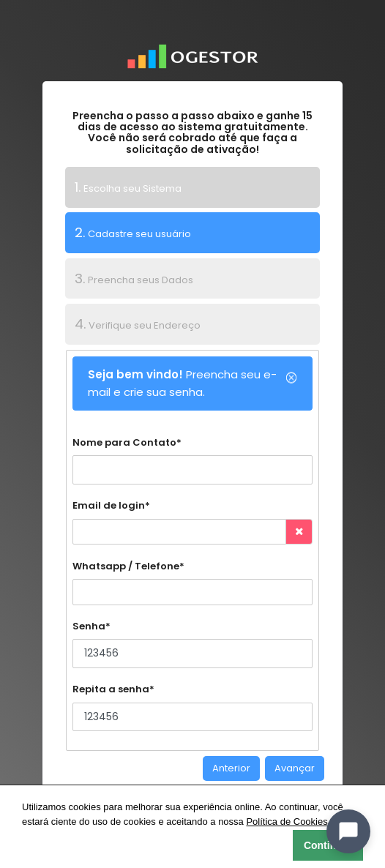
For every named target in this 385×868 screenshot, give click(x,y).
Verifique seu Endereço (138, 324)
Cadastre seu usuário (128, 232)
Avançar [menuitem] (295, 768)
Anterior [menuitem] (231, 768)
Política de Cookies (287, 822)
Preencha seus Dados (134, 278)
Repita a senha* (113, 689)
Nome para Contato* (127, 442)
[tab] (193, 187)
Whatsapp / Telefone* (128, 566)
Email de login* (111, 505)
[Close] (291, 377)
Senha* (91, 626)
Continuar (328, 845)
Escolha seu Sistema (128, 187)
